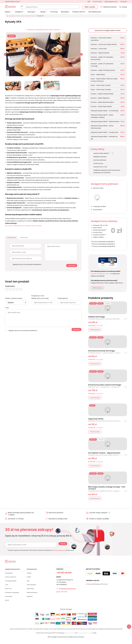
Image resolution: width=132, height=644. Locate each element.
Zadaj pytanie (15, 240)
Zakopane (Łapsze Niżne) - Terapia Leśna (104, 133)
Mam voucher (90, 7)
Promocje (54, 13)
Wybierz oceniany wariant (14, 304)
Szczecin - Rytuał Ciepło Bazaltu (101, 108)
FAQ (82, 2)
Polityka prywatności (34, 596)
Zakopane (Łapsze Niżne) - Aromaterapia (105, 112)
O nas (7, 589)
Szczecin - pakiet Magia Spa (100, 99)
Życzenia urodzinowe (12, 581)
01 (41, 80)
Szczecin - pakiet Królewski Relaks (102, 95)
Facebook (92, 588)
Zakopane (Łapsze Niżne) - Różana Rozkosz (105, 123)
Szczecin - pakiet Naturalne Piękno (102, 103)
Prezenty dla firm (79, 13)
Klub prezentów (10, 577)
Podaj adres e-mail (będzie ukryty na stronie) (40, 303)
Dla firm (8, 604)
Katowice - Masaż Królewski (100, 54)
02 (43, 80)
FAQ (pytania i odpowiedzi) (14, 596)
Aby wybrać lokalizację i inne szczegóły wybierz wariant (23, 227)
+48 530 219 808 (93, 2)
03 (45, 80)
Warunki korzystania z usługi (85, 637)
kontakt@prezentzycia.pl (110, 2)
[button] (81, 55)
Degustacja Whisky (96, 420)
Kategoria (19, 13)
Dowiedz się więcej (97, 289)
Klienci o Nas (9, 592)
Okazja (43, 13)
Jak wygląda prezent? (12, 585)
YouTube (116, 588)
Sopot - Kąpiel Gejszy (98, 76)
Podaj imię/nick (63, 304)
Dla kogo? (31, 13)
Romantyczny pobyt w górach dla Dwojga (105, 386)
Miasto (8, 13)
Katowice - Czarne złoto (99, 50)
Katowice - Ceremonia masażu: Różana (104, 46)
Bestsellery (65, 13)
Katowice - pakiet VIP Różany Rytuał (103, 71)
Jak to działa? (10, 600)
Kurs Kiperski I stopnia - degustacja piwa (104, 454)
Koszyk (124, 7)
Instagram (104, 588)
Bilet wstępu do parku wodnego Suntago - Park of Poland (107, 489)
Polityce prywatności (60, 551)
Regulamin (30, 600)
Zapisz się (65, 546)
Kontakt (30, 581)
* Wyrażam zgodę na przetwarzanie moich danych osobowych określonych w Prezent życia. (41, 551)
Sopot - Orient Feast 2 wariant (101, 91)
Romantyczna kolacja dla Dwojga (102, 352)
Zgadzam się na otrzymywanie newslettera (27, 268)
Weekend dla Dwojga (97, 318)
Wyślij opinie (74, 336)
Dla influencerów (95, 13)
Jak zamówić (34, 240)
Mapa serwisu (31, 592)
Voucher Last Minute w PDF (100, 275)
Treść (7, 314)
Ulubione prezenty (110, 7)
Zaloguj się (124, 2)
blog (28, 585)
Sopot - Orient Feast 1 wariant (101, 86)
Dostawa (30, 577)
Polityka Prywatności (70, 637)
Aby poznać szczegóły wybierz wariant (108, 32)
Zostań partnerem (33, 589)
